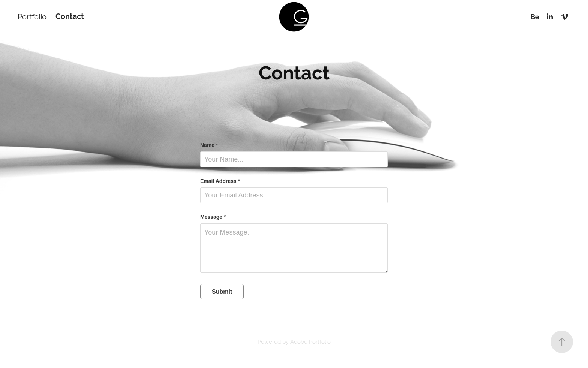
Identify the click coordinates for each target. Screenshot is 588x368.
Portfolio (32, 17)
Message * (213, 217)
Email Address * (220, 181)
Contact (70, 17)
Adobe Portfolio (310, 342)
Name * (209, 145)
